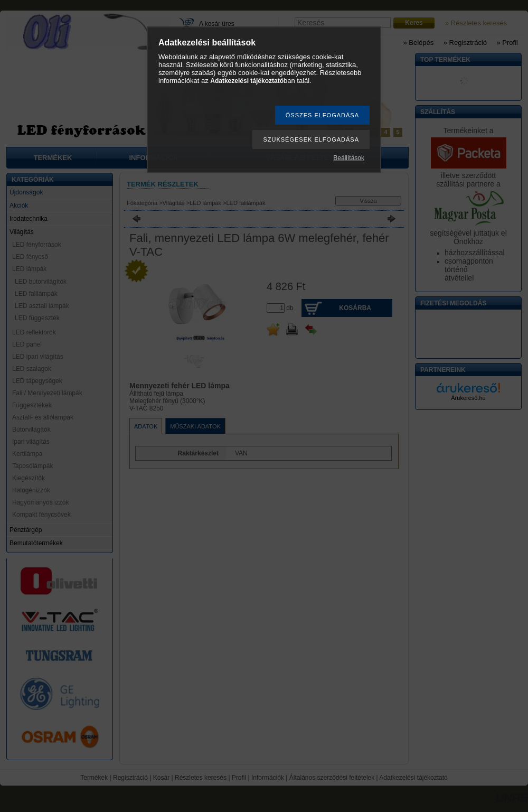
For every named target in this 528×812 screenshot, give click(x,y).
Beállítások (349, 158)
